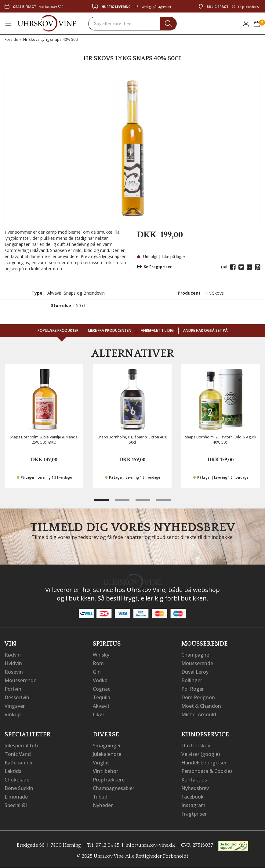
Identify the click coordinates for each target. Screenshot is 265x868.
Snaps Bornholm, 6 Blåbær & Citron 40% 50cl (132, 440)
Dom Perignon (198, 697)
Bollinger (192, 680)
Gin (97, 672)
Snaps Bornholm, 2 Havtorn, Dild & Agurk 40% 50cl (221, 440)
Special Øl (16, 805)
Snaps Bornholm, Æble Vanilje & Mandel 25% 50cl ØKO (44, 440)
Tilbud (100, 797)
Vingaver (15, 706)
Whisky (101, 655)
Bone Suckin (19, 788)
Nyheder (103, 805)
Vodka (100, 680)
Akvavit (101, 706)
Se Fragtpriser (154, 267)
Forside (11, 39)
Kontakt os (194, 780)
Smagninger (107, 746)
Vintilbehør (105, 771)
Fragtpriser (194, 814)
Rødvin (13, 655)
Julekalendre (107, 754)
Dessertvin (17, 697)
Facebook (192, 797)
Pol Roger (193, 689)
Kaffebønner (19, 763)
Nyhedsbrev (195, 788)
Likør (99, 714)
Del (224, 267)
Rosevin (14, 672)
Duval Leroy (195, 672)
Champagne (195, 655)
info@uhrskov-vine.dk (150, 845)
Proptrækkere (109, 780)
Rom (98, 663)
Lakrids (13, 771)
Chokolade (17, 780)
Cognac (102, 689)
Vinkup (13, 714)
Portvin (13, 689)
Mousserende (20, 680)
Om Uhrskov (196, 746)
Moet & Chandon (201, 706)
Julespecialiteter (23, 746)
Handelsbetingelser (204, 763)
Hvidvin (13, 663)
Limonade (16, 797)
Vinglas (101, 763)
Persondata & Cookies (207, 771)
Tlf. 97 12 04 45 (103, 845)
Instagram (193, 805)
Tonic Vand (18, 754)
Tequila (102, 697)
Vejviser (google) (201, 754)
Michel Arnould (199, 714)
